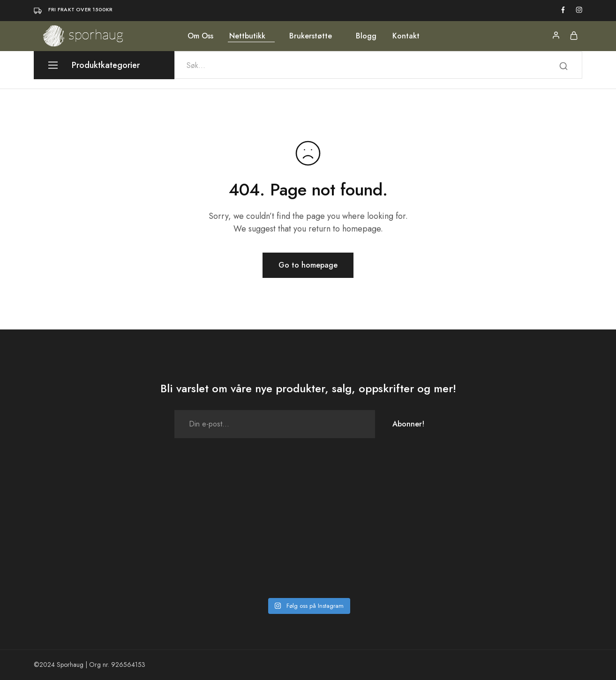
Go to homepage (308, 265)
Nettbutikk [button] (247, 36)
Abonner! (408, 424)
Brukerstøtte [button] (311, 36)
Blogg (366, 36)
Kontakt (406, 36)
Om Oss (200, 36)
